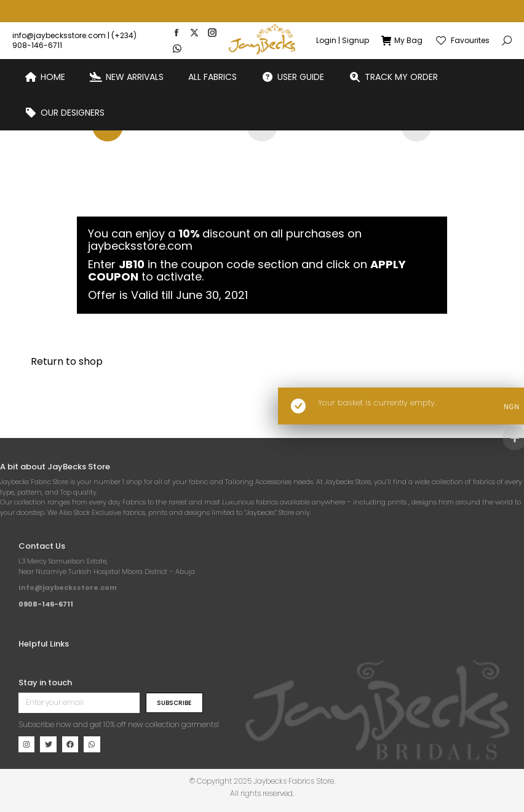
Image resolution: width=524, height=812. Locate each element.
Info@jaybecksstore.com (68, 587)
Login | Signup (343, 18)
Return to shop (67, 361)
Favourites (462, 18)
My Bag (402, 18)
